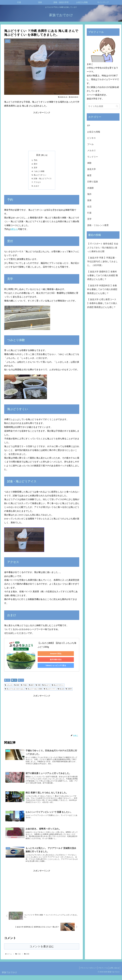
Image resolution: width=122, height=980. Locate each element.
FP (89, 126)
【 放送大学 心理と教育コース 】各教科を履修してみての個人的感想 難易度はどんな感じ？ (102, 303)
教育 (89, 175)
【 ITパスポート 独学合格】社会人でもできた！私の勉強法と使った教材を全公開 (103, 248)
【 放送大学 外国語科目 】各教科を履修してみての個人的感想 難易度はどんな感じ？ (102, 289)
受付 (35, 164)
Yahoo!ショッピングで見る (54, 667)
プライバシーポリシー (85, 973)
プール (90, 144)
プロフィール (101, 973)
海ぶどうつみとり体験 (34, 690)
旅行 (32, 687)
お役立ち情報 (94, 132)
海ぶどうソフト (50, 690)
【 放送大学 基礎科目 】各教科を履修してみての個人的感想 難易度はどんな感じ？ (103, 275)
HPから (14, 231)
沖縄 (38, 687)
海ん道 (61, 690)
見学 (35, 168)
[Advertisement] (42, 131)
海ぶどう (46, 687)
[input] (103, 106)
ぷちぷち (9, 687)
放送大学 (91, 169)
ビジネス (91, 138)
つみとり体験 (39, 172)
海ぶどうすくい (40, 176)
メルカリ (91, 150)
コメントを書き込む (42, 951)
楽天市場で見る (54, 661)
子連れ (24, 687)
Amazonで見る (54, 655)
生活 (89, 207)
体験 (7, 682)
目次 (38, 155)
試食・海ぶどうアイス (43, 180)
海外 (89, 194)
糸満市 (69, 690)
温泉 (89, 200)
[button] (117, 106)
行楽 (14, 682)
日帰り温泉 (93, 182)
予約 (35, 160)
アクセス (37, 183)
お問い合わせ (114, 973)
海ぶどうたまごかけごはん (14, 690)
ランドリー (93, 157)
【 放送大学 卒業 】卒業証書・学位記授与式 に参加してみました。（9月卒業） (103, 262)
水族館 (90, 188)
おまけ (36, 187)
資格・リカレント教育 (98, 225)
